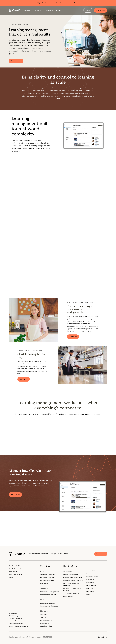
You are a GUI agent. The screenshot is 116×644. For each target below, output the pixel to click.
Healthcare (90, 580)
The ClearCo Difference (17, 566)
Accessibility (13, 613)
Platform (27, 10)
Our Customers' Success (17, 569)
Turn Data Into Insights (71, 593)
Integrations (44, 623)
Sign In (88, 10)
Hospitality (90, 583)
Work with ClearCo (15, 575)
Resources (50, 10)
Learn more (73, 337)
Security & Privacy (46, 626)
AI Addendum (13, 621)
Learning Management (48, 603)
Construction (91, 574)
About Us (38, 10)
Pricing (59, 10)
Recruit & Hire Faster (71, 575)
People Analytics (46, 620)
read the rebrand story (71, 3)
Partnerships (13, 572)
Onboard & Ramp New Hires (73, 578)
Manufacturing (91, 585)
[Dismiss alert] (113, 3)
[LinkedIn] (99, 637)
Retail (88, 594)
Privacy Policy (13, 616)
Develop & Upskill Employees (73, 580)
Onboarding (44, 583)
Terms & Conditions (15, 618)
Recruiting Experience (48, 578)
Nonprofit (90, 588)
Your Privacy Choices (16, 624)
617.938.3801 (47, 637)
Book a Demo (101, 10)
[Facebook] (103, 637)
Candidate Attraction (47, 575)
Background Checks (47, 580)
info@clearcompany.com (34, 637)
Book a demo (15, 495)
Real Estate (90, 591)
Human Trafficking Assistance (19, 626)
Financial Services (92, 577)
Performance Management (49, 592)
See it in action (16, 61)
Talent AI (43, 617)
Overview (44, 615)
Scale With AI (68, 596)
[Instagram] (106, 637)
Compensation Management (50, 606)
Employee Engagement (48, 595)
